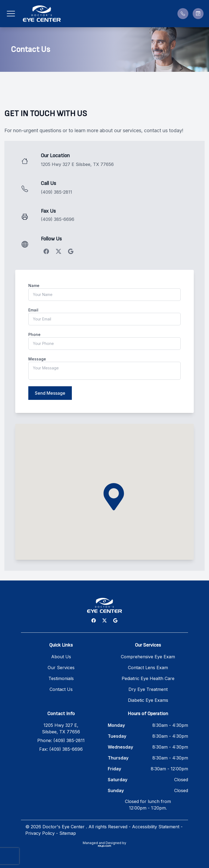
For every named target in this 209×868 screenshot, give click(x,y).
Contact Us (61, 689)
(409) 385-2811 (56, 192)
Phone (34, 334)
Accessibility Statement (156, 827)
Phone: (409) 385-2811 (61, 740)
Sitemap (68, 833)
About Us (61, 657)
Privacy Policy (40, 833)
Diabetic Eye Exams (148, 700)
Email (33, 310)
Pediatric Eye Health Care (148, 678)
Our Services (61, 668)
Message (37, 359)
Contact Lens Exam (148, 668)
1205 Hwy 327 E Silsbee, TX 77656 (77, 164)
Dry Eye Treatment (148, 689)
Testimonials (61, 678)
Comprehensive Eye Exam (148, 657)
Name (34, 285)
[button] (11, 14)
